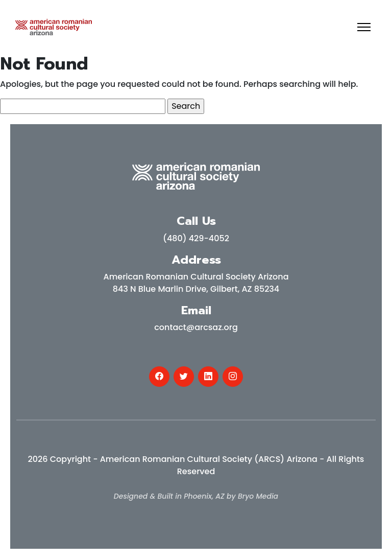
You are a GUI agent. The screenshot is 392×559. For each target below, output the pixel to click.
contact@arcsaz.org (196, 327)
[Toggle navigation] (364, 27)
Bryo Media (258, 496)
